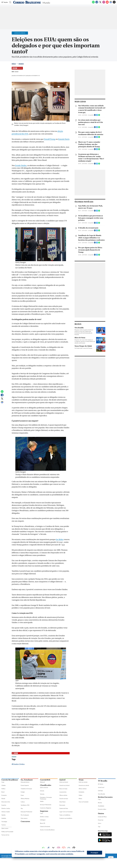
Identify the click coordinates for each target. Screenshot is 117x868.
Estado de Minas (102, 817)
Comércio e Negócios (46, 808)
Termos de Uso (5, 835)
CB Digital (43, 820)
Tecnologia (4, 822)
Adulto (42, 801)
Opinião (3, 815)
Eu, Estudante (27, 780)
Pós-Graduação (25, 815)
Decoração (62, 805)
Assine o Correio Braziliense (47, 830)
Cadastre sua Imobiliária (66, 818)
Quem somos (5, 828)
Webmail (42, 782)
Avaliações (81, 792)
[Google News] (111, 3)
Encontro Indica (102, 809)
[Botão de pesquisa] (10, 2)
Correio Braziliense (10, 780)
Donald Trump (50, 139)
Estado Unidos (21, 166)
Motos (80, 799)
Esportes (4, 805)
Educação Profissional (26, 812)
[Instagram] (104, 3)
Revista (100, 803)
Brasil (3, 792)
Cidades (4, 785)
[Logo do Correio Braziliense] (27, 2)
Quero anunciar (44, 787)
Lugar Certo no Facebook (66, 812)
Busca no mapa (63, 789)
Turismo (4, 825)
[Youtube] (107, 3)
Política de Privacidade (7, 832)
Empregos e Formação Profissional (46, 798)
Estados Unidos (19, 764)
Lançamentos (63, 792)
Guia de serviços (64, 799)
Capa (3, 782)
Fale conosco (24, 818)
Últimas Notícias (25, 799)
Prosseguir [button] (95, 853)
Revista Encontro (105, 797)
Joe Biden (60, 540)
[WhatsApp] (93, 3)
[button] (74, 854)
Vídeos (80, 795)
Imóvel (62, 780)
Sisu (22, 808)
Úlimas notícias (63, 795)
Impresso (44, 811)
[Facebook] (97, 3)
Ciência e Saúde (6, 812)
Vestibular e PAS (25, 805)
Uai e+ (100, 823)
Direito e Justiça (6, 808)
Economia (4, 795)
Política (3, 789)
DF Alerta (101, 784)
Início (14, 64)
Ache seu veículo (83, 782)
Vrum (81, 780)
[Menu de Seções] (5, 2)
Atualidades (101, 806)
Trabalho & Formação (26, 789)
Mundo (21, 64)
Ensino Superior (25, 785)
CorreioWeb (45, 780)
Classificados (46, 785)
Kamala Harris (64, 139)
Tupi (99, 827)
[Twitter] (100, 3)
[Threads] (114, 3)
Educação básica (25, 782)
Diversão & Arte (6, 802)
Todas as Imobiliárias (65, 815)
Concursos (25, 821)
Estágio (23, 792)
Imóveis (42, 791)
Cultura (23, 802)
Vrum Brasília (101, 794)
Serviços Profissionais (46, 805)
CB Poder (100, 791)
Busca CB (43, 823)
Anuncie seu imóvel (64, 785)
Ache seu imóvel (64, 782)
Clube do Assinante (45, 827)
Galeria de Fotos (64, 808)
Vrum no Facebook (84, 802)
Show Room (62, 802)
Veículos (42, 794)
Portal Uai (101, 820)
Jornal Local (101, 787)
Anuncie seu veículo (84, 785)
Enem (22, 795)
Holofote (4, 818)
